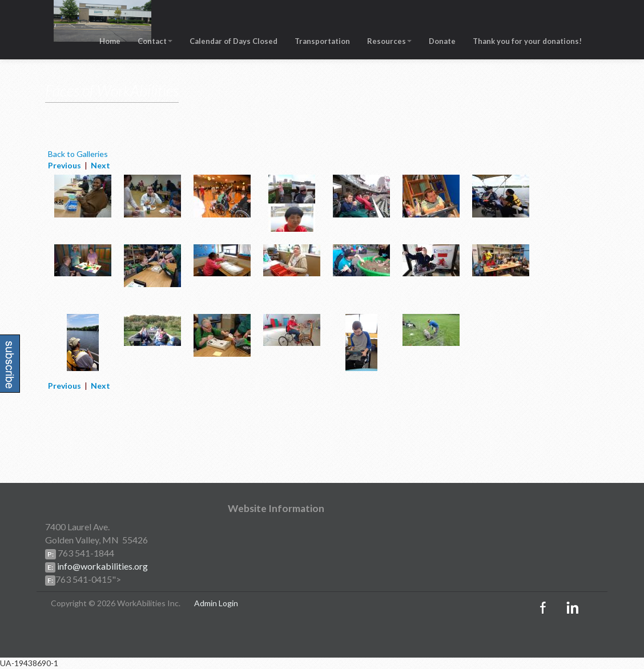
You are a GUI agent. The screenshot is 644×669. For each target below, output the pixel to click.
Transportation (322, 42)
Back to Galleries (78, 154)
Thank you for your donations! (527, 42)
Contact (155, 42)
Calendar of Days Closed (234, 42)
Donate (442, 42)
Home (110, 42)
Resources (389, 42)
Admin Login (216, 603)
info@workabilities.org (102, 566)
